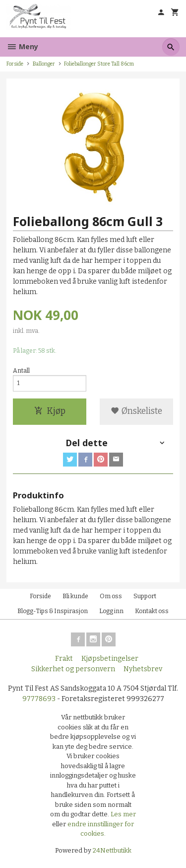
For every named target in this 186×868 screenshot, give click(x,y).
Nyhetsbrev (143, 669)
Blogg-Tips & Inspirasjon (53, 611)
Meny (22, 46)
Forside (15, 64)
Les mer (123, 814)
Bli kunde (75, 596)
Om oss (111, 596)
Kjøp (50, 411)
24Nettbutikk (112, 850)
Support (145, 596)
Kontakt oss (152, 611)
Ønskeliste (136, 411)
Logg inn (111, 611)
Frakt (64, 659)
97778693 (39, 699)
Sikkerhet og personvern (73, 669)
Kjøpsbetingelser (110, 659)
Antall (21, 371)
